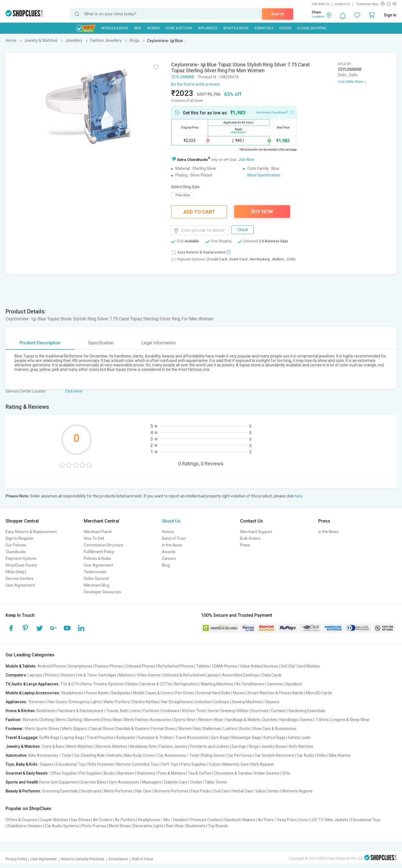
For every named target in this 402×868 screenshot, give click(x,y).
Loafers (230, 729)
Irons (304, 820)
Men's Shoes (120, 826)
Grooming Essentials (60, 791)
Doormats (260, 711)
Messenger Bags (246, 738)
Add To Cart (199, 212)
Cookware (171, 711)
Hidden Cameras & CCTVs (149, 684)
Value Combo (267, 791)
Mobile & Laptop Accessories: (33, 693)
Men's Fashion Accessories (148, 720)
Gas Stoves (81, 820)
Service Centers (20, 579)
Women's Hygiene (297, 791)
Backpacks (121, 693)
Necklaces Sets (143, 746)
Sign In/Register (20, 538)
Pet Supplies (90, 773)
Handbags (289, 720)
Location (318, 17)
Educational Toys (71, 764)
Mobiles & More (115, 28)
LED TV (317, 820)
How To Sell (94, 538)
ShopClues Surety (21, 565)
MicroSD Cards (319, 693)
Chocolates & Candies (233, 773)
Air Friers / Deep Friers (277, 820)
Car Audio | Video (312, 755)
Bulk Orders (250, 538)
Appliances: (16, 702)
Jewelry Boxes (274, 746)
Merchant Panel (98, 532)
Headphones (72, 693)
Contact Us (342, 4)
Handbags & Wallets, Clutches (251, 720)
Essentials (264, 28)
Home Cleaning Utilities (228, 711)
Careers (169, 558)
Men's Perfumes (118, 791)
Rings (254, 746)
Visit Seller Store (350, 82)
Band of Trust (174, 538)
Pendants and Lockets (210, 746)
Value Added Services (259, 666)
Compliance (118, 859)
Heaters (35, 826)
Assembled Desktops (241, 675)
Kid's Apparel (263, 764)
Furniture (151, 711)
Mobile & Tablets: (21, 666)
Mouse (239, 693)
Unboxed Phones (140, 666)
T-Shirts (322, 720)
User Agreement (20, 585)
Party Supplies (194, 764)
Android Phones (52, 666)
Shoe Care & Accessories (274, 729)
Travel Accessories (192, 738)
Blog (166, 565)
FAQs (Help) (16, 572)
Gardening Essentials (307, 711)
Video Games (149, 675)
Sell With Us (321, 4)
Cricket (196, 782)
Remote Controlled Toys (138, 764)
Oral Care (222, 791)
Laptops (35, 675)
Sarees (306, 720)
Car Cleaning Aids (89, 755)
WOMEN (153, 28)
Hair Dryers (57, 702)
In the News (172, 545)
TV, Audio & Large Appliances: (33, 684)
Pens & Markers (172, 773)
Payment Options (21, 558)
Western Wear (210, 720)
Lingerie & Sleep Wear (350, 720)
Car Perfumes (240, 755)
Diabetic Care (176, 782)
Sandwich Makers (240, 820)
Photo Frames (94, 826)
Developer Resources (102, 592)
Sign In (390, 15)
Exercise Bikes (94, 782)
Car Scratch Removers (274, 755)
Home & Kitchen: (21, 711)
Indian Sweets (267, 773)
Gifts (286, 773)
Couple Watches (54, 820)
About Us (171, 521)
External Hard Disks (213, 693)
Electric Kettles (145, 702)
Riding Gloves (213, 755)
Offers (285, 28)
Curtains (278, 711)
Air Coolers (103, 820)
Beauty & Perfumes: (23, 791)
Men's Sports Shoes (42, 729)
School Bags (274, 738)
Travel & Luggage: (22, 738)
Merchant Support (256, 532)
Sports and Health (22, 782)
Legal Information (158, 343)
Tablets (203, 666)
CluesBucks (16, 552)
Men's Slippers (75, 729)
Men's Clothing (69, 720)
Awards (169, 552)
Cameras (275, 684)
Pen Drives (185, 693)
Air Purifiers (125, 820)
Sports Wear (185, 720)
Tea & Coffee (200, 773)
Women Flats (190, 729)
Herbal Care (243, 791)
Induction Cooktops (212, 702)
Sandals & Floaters (132, 729)
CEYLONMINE (183, 77)
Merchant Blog (97, 585)
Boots (245, 729)
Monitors (127, 675)
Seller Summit (96, 579)
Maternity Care (236, 764)
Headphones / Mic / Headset (163, 820)
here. (299, 496)
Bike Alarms (340, 755)
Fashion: (14, 720)
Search (278, 14)
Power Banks (97, 693)
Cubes (214, 764)
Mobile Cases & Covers (153, 693)
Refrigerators (186, 684)
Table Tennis (216, 782)
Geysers (272, 702)
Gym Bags (220, 738)
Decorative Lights (148, 826)
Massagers (152, 782)
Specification (101, 343)
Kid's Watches (301, 746)
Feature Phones (109, 666)
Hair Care (143, 791)
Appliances (208, 28)
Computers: (16, 675)
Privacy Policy (16, 859)
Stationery (146, 773)
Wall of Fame (142, 859)
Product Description (40, 343)
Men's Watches (80, 746)
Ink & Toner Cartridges (97, 675)
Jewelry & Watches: (23, 746)
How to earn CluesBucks (275, 112)
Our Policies (16, 545)
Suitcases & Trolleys (155, 738)
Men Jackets (337, 820)
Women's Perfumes (171, 791)
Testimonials (95, 572)
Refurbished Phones (176, 666)
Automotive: (17, 755)
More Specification (264, 175)
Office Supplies (64, 773)
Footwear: (15, 729)
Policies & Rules (97, 558)
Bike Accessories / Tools (50, 755)
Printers (52, 675)
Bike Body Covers (140, 755)
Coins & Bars (53, 746)
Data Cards (272, 675)
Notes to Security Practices (82, 859)
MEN (138, 28)
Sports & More (236, 28)
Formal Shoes (163, 729)
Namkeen (126, 773)
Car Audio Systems (62, 826)
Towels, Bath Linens (123, 711)
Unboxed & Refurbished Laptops (191, 675)
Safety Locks (299, 738)
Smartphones (80, 666)
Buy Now (262, 211)
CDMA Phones (225, 666)
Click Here (74, 391)
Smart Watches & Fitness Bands (275, 693)
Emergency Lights (85, 702)
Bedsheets (46, 711)
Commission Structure (104, 545)
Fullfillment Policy (99, 552)
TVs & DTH (70, 684)
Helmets (115, 755)
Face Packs (201, 791)
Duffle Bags (49, 738)
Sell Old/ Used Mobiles (300, 666)
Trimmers (37, 702)
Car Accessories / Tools (178, 755)
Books (109, 773)
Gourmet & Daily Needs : (28, 773)
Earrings (239, 746)
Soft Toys (170, 764)
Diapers (47, 764)
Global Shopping (312, 28)
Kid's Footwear (101, 764)
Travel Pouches (100, 738)
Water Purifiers (117, 702)
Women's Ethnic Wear (103, 720)
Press (245, 545)
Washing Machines (217, 684)
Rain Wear (175, 826)
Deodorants (91, 791)
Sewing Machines (247, 702)
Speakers (294, 684)
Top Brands (218, 826)
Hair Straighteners (177, 702)
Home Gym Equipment (59, 782)
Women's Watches (111, 746)
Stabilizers (17, 826)
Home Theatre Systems (103, 684)
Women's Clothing (38, 720)
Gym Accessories (124, 782)
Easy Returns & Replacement (31, 532)
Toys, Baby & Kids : (22, 764)
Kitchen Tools (194, 711)
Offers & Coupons (21, 820)
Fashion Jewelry (173, 746)
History (168, 532)
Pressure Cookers (206, 820)
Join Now (246, 159)
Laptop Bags (73, 738)
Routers (68, 675)
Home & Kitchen (179, 28)
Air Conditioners (250, 684)
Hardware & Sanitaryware (81, 711)
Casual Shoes (102, 729)
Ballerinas (212, 729)
